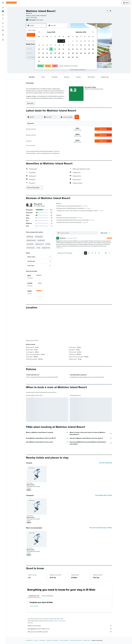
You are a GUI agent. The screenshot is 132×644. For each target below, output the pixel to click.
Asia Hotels (42, 640)
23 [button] (63, 53)
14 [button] (55, 49)
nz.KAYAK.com (29, 640)
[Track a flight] (3, 27)
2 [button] (63, 41)
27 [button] (51, 57)
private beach (41, 240)
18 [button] (43, 53)
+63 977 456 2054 (31, 17)
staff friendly (30, 237)
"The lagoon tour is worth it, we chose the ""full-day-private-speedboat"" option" (80, 211)
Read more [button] (60, 248)
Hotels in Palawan (64, 640)
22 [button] (59, 53)
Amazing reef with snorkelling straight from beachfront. (73, 208)
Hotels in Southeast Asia (76, 640)
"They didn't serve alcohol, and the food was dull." (72, 222)
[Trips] (3, 35)
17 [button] (39, 53)
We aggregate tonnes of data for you (70, 629)
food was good (39, 237)
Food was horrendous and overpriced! (69, 218)
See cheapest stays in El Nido (104, 495)
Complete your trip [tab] (34, 596)
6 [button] (51, 45)
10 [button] (39, 49)
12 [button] (47, 49)
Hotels (36, 640)
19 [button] (47, 53)
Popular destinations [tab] (47, 596)
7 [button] (55, 45)
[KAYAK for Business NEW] (3, 30)
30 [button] (63, 57)
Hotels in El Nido (34, 606)
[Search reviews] (79, 233)
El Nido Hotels (87, 640)
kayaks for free (46, 248)
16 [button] (63, 49)
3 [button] (39, 45)
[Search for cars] (3, 15)
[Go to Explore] (3, 23)
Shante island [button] (30, 485)
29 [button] (59, 57)
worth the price (31, 248)
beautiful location (31, 240)
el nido (38, 248)
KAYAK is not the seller (70, 626)
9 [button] (63, 45)
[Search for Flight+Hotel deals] (3, 18)
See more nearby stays (106, 463)
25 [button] (43, 57)
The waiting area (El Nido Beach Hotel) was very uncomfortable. (75, 220)
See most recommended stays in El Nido (101, 528)
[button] (3, 3)
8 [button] (59, 45)
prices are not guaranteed (59, 621)
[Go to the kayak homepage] (11, 3)
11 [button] (43, 49)
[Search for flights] (3, 8)
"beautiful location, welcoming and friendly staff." (72, 206)
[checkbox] (34, 277)
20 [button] (51, 53)
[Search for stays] (3, 11)
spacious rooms (40, 244)
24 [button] (39, 57)
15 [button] (59, 49)
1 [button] (59, 41)
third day (48, 244)
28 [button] (55, 57)
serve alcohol (30, 244)
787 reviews (40, 20)
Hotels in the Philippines (52, 640)
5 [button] (47, 45)
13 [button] (51, 49)
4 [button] (43, 45)
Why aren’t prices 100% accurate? (70, 632)
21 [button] (55, 53)
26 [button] (47, 57)
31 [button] (39, 61)
